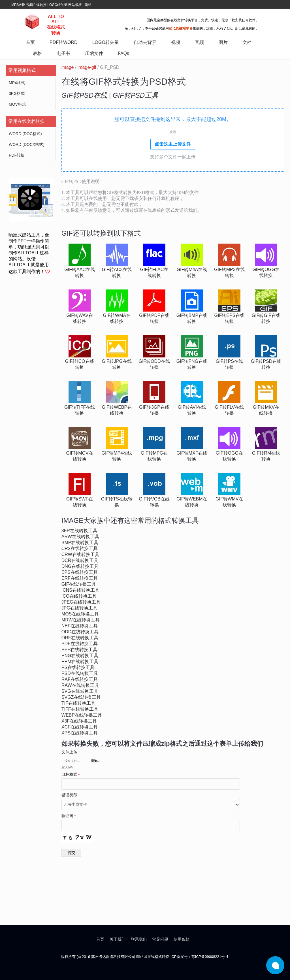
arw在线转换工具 (80, 537)
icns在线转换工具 (80, 590)
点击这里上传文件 (173, 144)
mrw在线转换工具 (81, 620)
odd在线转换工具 (80, 632)
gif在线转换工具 (79, 584)
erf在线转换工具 (80, 578)
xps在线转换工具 (80, 733)
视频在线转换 (36, 5)
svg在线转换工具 (80, 691)
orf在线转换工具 (80, 638)
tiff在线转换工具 (80, 709)
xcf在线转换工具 (80, 727)
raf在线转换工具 (80, 679)
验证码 (69, 816)
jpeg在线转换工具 (81, 602)
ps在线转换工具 (78, 667)
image (68, 67)
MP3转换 (18, 5)
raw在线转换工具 (80, 685)
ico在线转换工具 (79, 596)
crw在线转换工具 (80, 554)
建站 (88, 5)
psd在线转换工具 (80, 673)
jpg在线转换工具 (79, 608)
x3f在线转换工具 (79, 721)
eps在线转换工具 (80, 572)
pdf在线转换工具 (80, 644)
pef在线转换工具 (79, 650)
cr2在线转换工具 (80, 548)
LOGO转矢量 (57, 5)
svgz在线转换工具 (81, 697)
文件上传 (71, 752)
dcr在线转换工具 (80, 560)
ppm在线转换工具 (80, 662)
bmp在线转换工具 (80, 543)
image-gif (87, 67)
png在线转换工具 (80, 656)
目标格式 (71, 775)
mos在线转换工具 (80, 614)
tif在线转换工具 (78, 703)
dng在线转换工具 (80, 566)
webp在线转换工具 (82, 715)
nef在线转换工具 (80, 626)
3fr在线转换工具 (79, 531)
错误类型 (71, 795)
